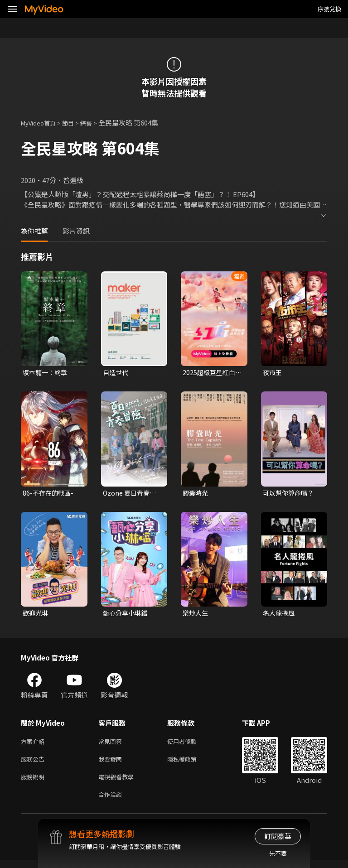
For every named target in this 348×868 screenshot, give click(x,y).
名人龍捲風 (280, 615)
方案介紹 (34, 745)
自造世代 (116, 373)
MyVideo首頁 (41, 123)
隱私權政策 (190, 764)
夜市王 (273, 373)
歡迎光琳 (36, 615)
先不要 (278, 853)
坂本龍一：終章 (46, 373)
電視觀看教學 (119, 783)
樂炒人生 (196, 615)
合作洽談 (112, 802)
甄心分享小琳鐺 (127, 615)
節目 (75, 123)
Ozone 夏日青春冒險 (131, 494)
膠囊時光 (196, 494)
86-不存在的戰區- (49, 494)
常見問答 (112, 745)
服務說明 (34, 783)
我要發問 (112, 764)
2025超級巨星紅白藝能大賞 (210, 373)
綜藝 (95, 123)
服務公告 (34, 764)
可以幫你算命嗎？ (290, 494)
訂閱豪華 (278, 836)
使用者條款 (190, 745)
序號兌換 (329, 9)
